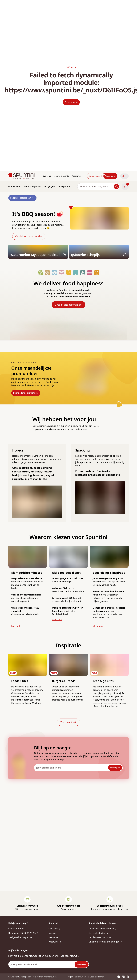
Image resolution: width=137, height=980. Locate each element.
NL (124, 176)
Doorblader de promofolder (26, 393)
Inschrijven (115, 768)
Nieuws (54, 933)
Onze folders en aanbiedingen (105, 942)
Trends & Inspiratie (32, 186)
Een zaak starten (98, 933)
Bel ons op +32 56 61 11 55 (23, 933)
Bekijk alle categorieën (22, 198)
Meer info (16, 626)
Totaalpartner (64, 186)
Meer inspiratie (68, 722)
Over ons (47, 176)
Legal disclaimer (97, 977)
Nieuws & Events (61, 176)
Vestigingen (49, 186)
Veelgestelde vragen (20, 937)
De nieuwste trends (100, 937)
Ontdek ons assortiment (68, 305)
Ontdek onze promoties (29, 236)
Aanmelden (94, 176)
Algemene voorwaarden (78, 977)
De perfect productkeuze (103, 929)
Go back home (71, 102)
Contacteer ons (18, 929)
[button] (124, 176)
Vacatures (76, 176)
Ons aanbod (14, 186)
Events (53, 937)
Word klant (110, 176)
